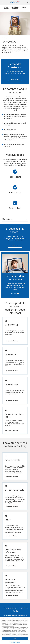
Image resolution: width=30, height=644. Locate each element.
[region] (15, 630)
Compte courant (8, 38)
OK (15, 639)
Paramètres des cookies (15, 642)
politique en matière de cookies (8, 630)
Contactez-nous (15, 79)
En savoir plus (15, 293)
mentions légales (17, 625)
